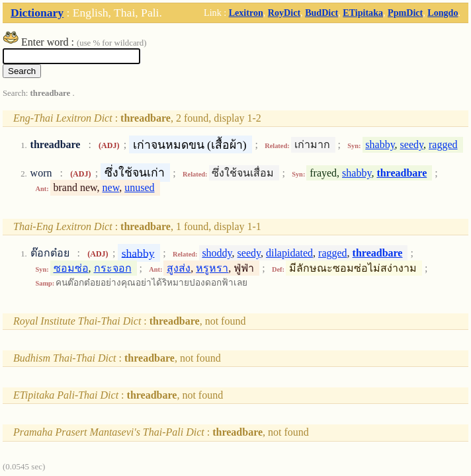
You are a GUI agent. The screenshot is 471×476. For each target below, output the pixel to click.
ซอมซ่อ (71, 268)
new (111, 187)
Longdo (443, 13)
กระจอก (113, 268)
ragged (443, 144)
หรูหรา (212, 268)
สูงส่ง (179, 268)
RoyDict (284, 13)
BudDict (321, 13)
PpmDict (405, 13)
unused (139, 187)
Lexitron (246, 13)
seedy (412, 144)
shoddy (217, 253)
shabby (380, 144)
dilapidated (289, 253)
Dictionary (37, 13)
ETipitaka (363, 13)
